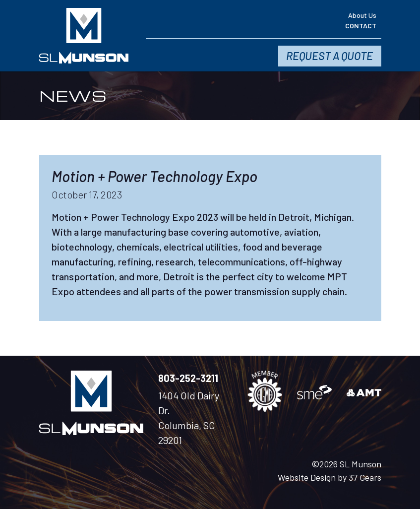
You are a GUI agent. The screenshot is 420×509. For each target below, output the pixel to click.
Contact (361, 26)
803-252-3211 (188, 378)
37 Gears (365, 477)
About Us (362, 15)
